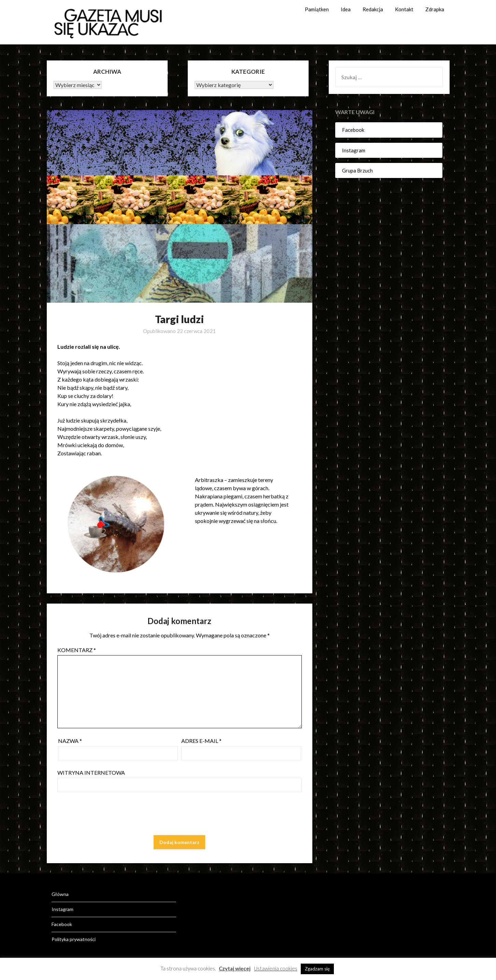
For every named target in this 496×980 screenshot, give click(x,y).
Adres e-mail (201, 741)
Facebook (353, 130)
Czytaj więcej (235, 968)
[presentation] (109, 815)
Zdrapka (435, 9)
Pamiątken (317, 9)
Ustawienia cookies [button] (276, 968)
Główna (60, 894)
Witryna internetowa (91, 772)
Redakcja (373, 9)
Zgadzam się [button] (317, 969)
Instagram (354, 150)
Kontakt (404, 9)
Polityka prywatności (74, 939)
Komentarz (77, 650)
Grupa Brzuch (357, 170)
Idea (346, 9)
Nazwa (70, 741)
